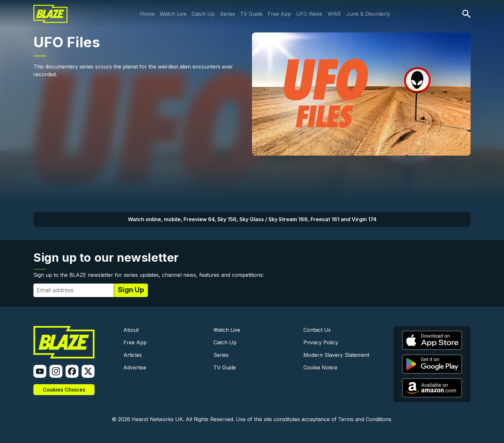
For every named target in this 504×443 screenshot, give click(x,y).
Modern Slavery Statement (336, 355)
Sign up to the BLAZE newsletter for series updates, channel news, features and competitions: (149, 275)
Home (147, 14)
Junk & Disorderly (368, 14)
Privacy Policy (321, 342)
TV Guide (251, 14)
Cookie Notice (320, 367)
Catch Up (203, 14)
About (131, 330)
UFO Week (309, 14)
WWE (334, 14)
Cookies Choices (64, 390)
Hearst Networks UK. (158, 419)
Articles (133, 355)
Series (227, 14)
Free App (279, 14)
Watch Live (173, 14)
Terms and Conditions (365, 419)
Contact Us (317, 330)
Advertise (135, 367)
